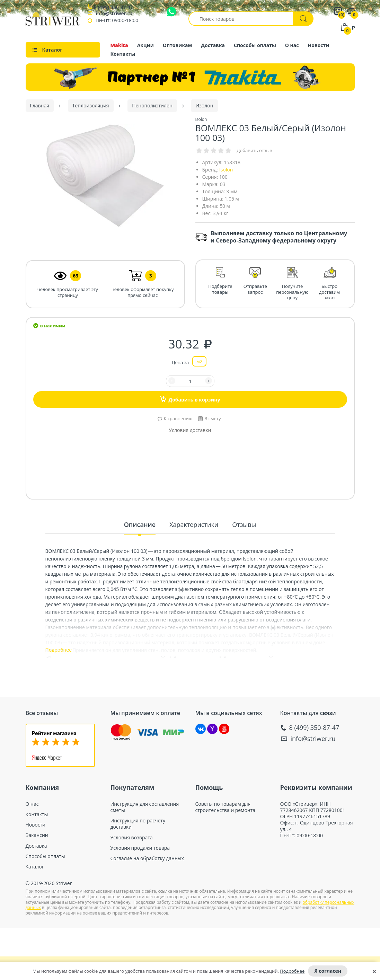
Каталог (35, 867)
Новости (319, 45)
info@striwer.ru (114, 13)
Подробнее (292, 971)
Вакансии (37, 835)
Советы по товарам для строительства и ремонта (226, 807)
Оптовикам (178, 45)
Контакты (123, 54)
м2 (199, 361)
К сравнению (178, 418)
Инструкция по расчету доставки (138, 824)
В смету (213, 418)
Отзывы (244, 524)
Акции (145, 45)
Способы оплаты (255, 45)
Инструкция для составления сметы (145, 807)
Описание (140, 524)
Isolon (226, 170)
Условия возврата (132, 838)
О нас (292, 45)
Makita (119, 45)
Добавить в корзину (190, 399)
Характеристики (194, 524)
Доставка (213, 45)
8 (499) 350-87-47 (113, 7)
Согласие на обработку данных (147, 858)
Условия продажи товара (140, 848)
